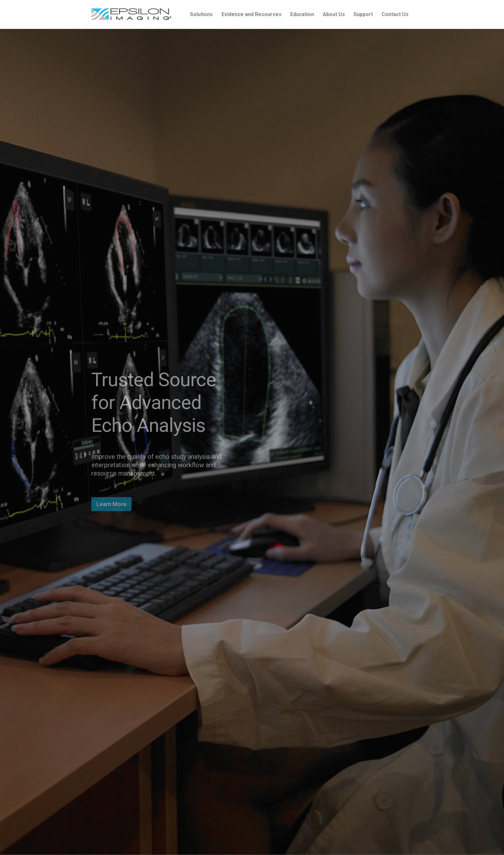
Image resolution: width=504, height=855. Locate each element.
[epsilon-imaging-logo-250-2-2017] (131, 14)
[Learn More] (111, 504)
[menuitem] (201, 14)
